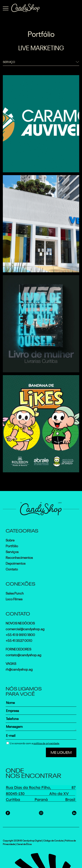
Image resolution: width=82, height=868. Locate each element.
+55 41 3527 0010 (19, 640)
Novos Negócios (20, 623)
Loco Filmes (14, 599)
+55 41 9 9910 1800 (20, 634)
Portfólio (12, 546)
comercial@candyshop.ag (25, 629)
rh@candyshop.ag (19, 669)
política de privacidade (46, 743)
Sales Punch (15, 593)
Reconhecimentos (19, 557)
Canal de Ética (24, 844)
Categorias (22, 530)
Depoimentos (16, 563)
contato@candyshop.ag (23, 655)
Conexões (20, 583)
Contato (12, 569)
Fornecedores (18, 649)
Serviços (12, 551)
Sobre (10, 540)
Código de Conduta (53, 840)
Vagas (11, 663)
